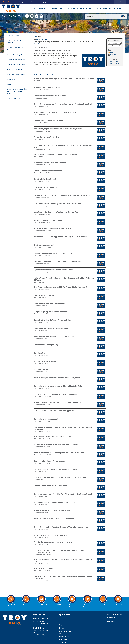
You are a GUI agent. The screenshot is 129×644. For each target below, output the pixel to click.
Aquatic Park (64, 619)
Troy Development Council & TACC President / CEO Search (17, 91)
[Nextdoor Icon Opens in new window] (41, 16)
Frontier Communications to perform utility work (54, 542)
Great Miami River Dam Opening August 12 (51, 303)
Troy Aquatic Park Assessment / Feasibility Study (53, 436)
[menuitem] (18, 36)
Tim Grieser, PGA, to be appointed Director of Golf (54, 228)
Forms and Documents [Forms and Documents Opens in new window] (15, 69)
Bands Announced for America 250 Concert (51, 96)
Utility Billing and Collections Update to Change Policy (55, 154)
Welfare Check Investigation (45, 361)
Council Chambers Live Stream (15, 49)
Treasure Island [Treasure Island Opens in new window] (65, 622)
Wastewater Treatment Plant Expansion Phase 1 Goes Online (58, 444)
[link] (120, 2)
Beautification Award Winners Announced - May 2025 (55, 336)
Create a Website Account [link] (11, 2)
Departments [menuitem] (57, 8)
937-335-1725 (44, 623)
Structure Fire (40, 353)
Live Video (63, 639)
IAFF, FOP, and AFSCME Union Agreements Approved (54, 411)
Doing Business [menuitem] (103, 8)
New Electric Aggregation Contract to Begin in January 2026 (57, 261)
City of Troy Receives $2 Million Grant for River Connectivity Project (61, 477)
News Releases (114, 64)
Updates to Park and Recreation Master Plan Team (54, 270)
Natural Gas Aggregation (44, 295)
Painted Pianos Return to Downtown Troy (50, 486)
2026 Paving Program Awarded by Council (50, 162)
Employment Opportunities (16, 65)
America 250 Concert (14, 98)
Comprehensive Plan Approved (46, 419)
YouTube (63, 642)
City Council (64, 625)
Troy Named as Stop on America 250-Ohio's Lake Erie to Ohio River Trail (62, 287)
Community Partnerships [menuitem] (80, 8)
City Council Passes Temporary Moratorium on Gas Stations (57, 204)
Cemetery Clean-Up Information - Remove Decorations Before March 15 (62, 195)
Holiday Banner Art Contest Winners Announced (53, 253)
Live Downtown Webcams (16, 60)
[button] (123, 16)
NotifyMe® (111, 621)
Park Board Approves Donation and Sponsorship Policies (56, 469)
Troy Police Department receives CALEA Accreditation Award (58, 402)
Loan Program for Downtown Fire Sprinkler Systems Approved (58, 212)
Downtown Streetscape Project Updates (50, 461)
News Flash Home (43, 40)
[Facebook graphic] (27, 16)
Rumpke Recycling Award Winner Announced (51, 312)
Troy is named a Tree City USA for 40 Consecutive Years (56, 112)
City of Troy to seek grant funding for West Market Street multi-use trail (63, 104)
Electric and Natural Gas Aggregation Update (52, 328)
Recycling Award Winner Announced (48, 171)
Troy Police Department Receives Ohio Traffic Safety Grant (57, 378)
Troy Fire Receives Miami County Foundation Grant (54, 519)
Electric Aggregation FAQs (44, 245)
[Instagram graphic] (37, 16)
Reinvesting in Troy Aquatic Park (47, 187)
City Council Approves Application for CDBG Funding (55, 502)
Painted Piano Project (14, 55)
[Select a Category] (114, 46)
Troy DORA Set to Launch (44, 568)
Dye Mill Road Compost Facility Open (48, 120)
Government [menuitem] (40, 8)
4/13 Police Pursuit (41, 369)
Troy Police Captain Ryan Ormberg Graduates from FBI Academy (59, 453)
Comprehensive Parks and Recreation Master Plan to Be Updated (59, 386)
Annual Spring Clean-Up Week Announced (50, 137)
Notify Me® (113, 55)
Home (36, 36)
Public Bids (11, 79)
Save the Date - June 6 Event (45, 179)
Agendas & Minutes (14, 35)
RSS (112, 53)
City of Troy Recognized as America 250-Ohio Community (56, 394)
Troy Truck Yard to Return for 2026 (48, 87)
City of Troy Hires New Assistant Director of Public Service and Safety (61, 527)
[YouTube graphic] (32, 16)
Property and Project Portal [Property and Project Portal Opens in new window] (16, 74)
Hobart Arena (64, 636)
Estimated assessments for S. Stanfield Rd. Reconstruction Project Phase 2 (63, 494)
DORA (9, 84)
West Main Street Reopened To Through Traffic (52, 535)
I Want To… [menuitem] (120, 8)
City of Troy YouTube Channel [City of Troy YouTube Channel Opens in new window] (14, 42)
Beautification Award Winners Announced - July (53, 320)
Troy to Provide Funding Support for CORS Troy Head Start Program (61, 237)
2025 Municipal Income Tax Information (50, 220)
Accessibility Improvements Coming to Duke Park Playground (58, 129)
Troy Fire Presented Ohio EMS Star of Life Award (53, 510)
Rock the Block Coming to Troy (46, 345)
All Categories (114, 62)
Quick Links (66, 615)
